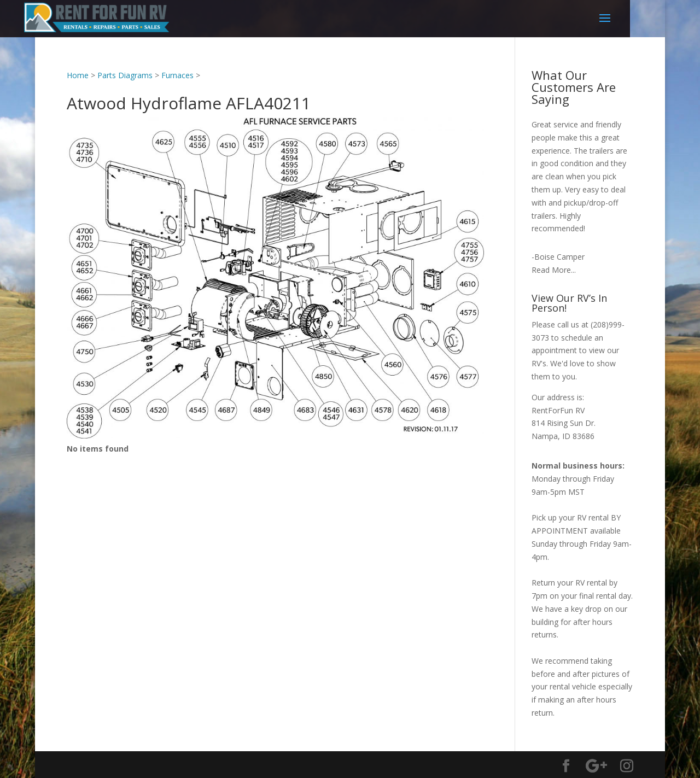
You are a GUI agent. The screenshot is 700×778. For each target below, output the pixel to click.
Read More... (554, 270)
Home (78, 75)
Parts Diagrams (125, 75)
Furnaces (177, 75)
